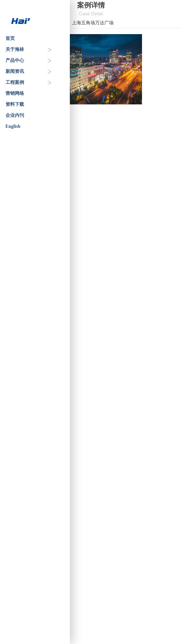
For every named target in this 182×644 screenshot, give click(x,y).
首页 (10, 38)
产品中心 (15, 60)
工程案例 (15, 82)
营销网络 (15, 93)
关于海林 (15, 49)
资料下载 (15, 104)
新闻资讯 (15, 71)
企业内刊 (15, 115)
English (13, 126)
